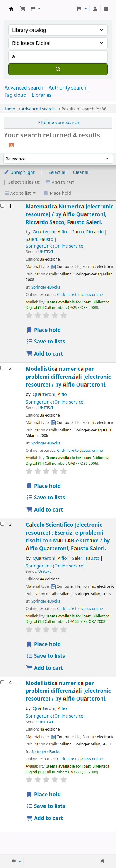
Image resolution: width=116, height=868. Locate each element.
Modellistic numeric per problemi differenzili (68, 377)
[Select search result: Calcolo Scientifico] (2, 524)
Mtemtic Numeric (70, 214)
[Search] (58, 69)
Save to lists (46, 341)
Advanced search (24, 88)
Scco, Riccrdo (88, 232)
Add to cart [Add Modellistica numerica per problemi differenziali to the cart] (45, 510)
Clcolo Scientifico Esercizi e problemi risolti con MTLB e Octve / (68, 537)
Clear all (81, 172)
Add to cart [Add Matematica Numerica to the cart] (45, 354)
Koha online (11, 9)
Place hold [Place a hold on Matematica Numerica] (43, 330)
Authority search (67, 88)
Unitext (45, 571)
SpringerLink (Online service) (55, 246)
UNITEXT (46, 252)
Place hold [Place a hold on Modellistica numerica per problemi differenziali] (43, 486)
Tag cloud (15, 95)
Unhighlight (19, 172)
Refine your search (60, 122)
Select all (58, 172)
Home (9, 109)
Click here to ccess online (80, 294)
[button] (23, 9)
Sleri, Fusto (39, 239)
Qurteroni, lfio (50, 232)
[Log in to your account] (95, 9)
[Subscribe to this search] (11, 145)
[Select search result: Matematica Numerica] (2, 206)
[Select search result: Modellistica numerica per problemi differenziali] (2, 368)
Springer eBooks (46, 287)
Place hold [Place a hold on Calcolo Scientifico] (43, 644)
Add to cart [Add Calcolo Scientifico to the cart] (45, 668)
